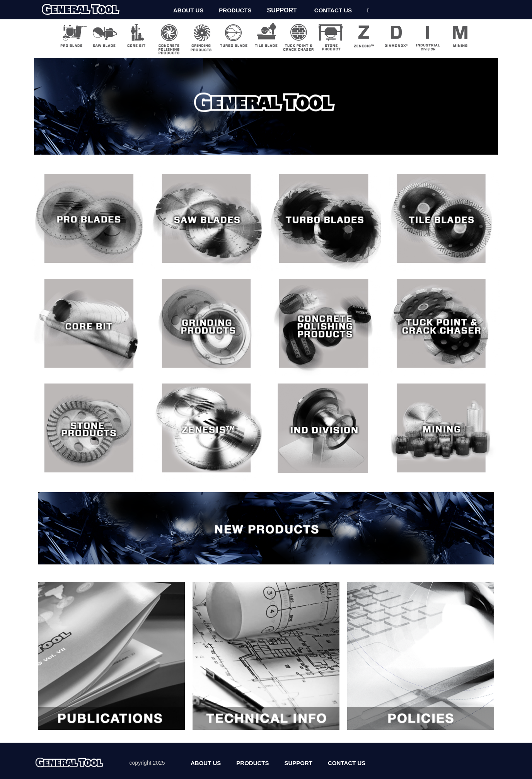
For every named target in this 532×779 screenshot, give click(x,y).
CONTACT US (333, 10)
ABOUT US (188, 10)
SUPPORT (282, 10)
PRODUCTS (235, 10)
